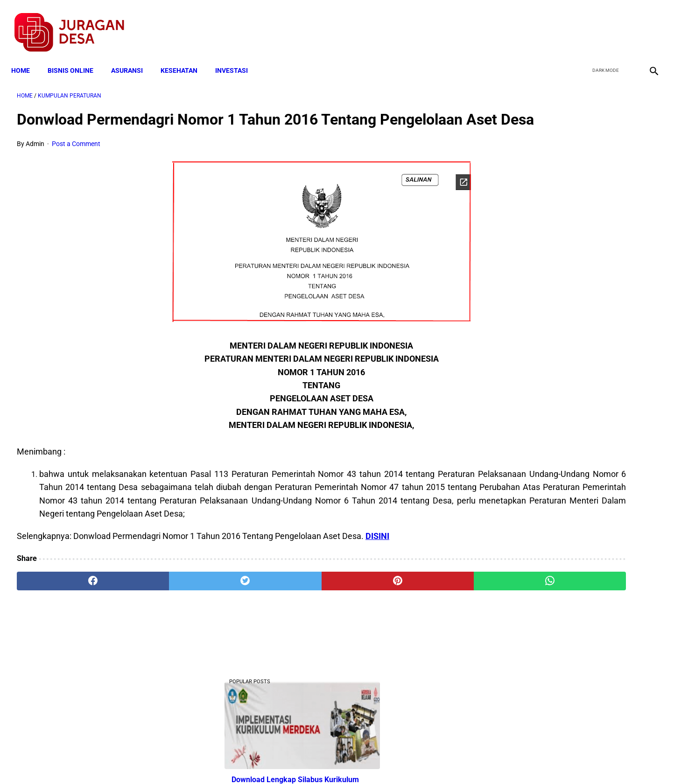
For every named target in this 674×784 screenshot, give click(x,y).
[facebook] (581, 24)
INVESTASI (237, 57)
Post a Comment (76, 160)
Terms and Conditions (227, 760)
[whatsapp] (394, 610)
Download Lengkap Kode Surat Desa (560, 606)
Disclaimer (332, 760)
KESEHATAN (185, 57)
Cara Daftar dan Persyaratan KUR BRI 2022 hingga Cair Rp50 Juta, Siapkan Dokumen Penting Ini (562, 549)
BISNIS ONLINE (76, 57)
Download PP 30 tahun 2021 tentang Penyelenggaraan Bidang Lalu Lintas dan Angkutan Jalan (568, 397)
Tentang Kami (459, 760)
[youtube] (625, 24)
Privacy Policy (288, 760)
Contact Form (409, 760)
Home (26, 57)
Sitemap (368, 760)
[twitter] (603, 24)
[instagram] (647, 24)
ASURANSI (133, 57)
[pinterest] (286, 610)
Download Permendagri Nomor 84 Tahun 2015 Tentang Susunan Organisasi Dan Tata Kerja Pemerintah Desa (567, 665)
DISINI (377, 565)
